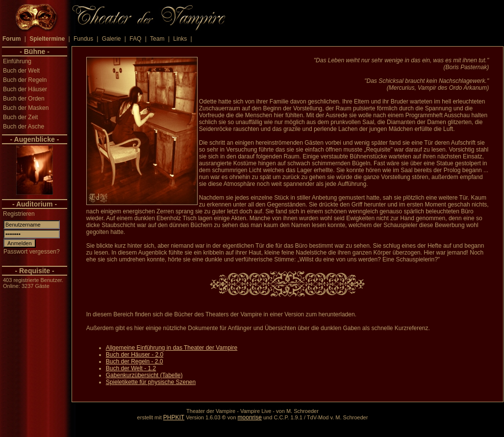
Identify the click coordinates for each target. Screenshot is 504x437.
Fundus (83, 39)
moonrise (250, 417)
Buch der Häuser (25, 89)
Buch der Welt (21, 71)
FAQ (135, 39)
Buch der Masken (26, 108)
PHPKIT (174, 417)
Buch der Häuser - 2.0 (135, 355)
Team (157, 39)
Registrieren (19, 214)
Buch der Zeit (20, 117)
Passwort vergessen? (32, 252)
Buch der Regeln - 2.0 (135, 361)
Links (180, 39)
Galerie (112, 39)
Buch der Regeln (25, 80)
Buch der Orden (24, 99)
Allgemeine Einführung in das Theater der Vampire (172, 348)
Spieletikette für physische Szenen (151, 382)
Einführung (17, 61)
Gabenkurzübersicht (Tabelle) (144, 375)
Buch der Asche (24, 127)
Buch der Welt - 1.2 (131, 368)
